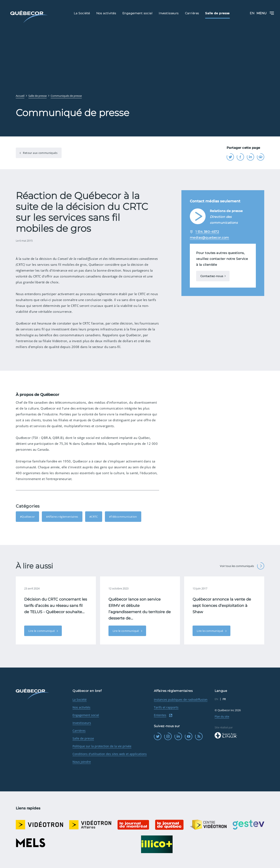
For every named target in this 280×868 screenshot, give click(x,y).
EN (252, 13)
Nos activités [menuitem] (106, 13)
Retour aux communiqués (40, 153)
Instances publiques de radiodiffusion (181, 700)
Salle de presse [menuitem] (217, 13)
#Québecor (27, 517)
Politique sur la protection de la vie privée (102, 746)
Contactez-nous (212, 276)
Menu (265, 13)
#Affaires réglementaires (62, 517)
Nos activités (81, 707)
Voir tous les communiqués (242, 566)
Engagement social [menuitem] (137, 13)
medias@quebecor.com (209, 238)
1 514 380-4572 (207, 232)
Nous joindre (82, 762)
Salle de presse (83, 738)
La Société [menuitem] (82, 13)
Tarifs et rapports (166, 707)
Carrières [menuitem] (192, 13)
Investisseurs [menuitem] (169, 13)
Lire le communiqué (42, 631)
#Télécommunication (123, 517)
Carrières (79, 731)
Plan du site (222, 716)
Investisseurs (82, 723)
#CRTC (94, 517)
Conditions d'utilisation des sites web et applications (110, 754)
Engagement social (86, 715)
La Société (80, 700)
